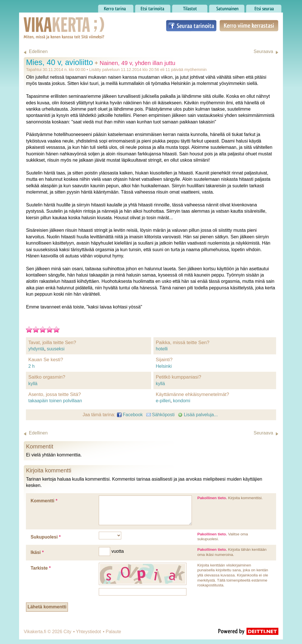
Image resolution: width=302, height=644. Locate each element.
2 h (31, 366)
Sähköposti (161, 415)
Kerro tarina (116, 7)
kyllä (33, 384)
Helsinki (164, 366)
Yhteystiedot (89, 632)
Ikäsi (37, 552)
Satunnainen (227, 7)
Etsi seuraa (264, 7)
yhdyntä (36, 349)
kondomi (182, 401)
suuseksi (56, 349)
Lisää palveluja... (198, 415)
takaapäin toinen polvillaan (55, 401)
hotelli (162, 349)
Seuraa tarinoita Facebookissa (191, 26)
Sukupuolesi (46, 537)
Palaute (113, 632)
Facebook (130, 415)
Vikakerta (50, 22)
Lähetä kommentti (47, 607)
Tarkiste (41, 568)
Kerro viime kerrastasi (249, 26)
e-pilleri (163, 401)
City (67, 632)
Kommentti (44, 501)
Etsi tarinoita (153, 7)
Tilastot (190, 7)
